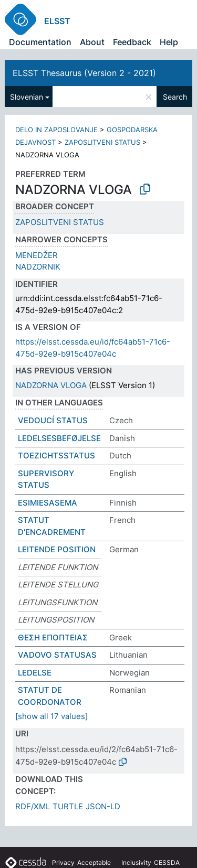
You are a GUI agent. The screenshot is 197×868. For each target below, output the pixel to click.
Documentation (40, 42)
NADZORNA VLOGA (51, 385)
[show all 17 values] (51, 716)
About (92, 42)
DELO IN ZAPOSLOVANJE (56, 130)
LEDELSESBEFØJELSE (59, 438)
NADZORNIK (38, 267)
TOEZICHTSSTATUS (56, 456)
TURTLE (68, 806)
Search (175, 97)
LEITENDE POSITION (57, 549)
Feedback (132, 42)
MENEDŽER (37, 255)
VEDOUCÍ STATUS (53, 420)
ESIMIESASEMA (48, 503)
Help (169, 42)
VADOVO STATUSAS (57, 655)
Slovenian (27, 97)
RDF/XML (33, 806)
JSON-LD (103, 806)
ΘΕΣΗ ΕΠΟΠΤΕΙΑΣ (53, 637)
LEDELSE (35, 673)
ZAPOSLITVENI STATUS (102, 142)
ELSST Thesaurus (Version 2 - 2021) (84, 73)
